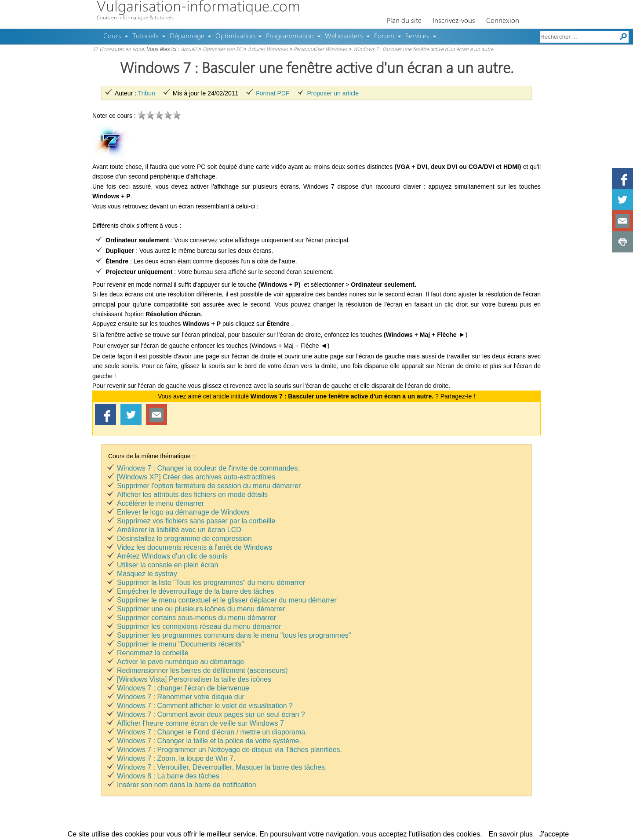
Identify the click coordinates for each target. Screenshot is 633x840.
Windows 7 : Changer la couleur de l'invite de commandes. (208, 468)
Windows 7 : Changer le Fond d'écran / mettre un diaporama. (212, 732)
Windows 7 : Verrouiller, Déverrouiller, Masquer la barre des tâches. (222, 767)
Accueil (189, 50)
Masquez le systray (147, 574)
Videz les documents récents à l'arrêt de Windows (195, 547)
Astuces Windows (268, 50)
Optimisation (235, 37)
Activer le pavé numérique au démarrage (180, 662)
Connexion (503, 21)
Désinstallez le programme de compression (184, 539)
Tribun (147, 93)
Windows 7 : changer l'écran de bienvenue (183, 688)
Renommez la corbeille (153, 653)
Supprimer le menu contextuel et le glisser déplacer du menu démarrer (227, 600)
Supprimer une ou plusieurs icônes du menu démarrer (201, 609)
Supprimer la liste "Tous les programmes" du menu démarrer (211, 583)
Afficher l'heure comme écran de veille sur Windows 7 (200, 723)
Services (417, 37)
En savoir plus (511, 834)
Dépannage (187, 37)
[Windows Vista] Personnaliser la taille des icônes (194, 679)
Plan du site (404, 21)
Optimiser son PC (222, 50)
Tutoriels (146, 37)
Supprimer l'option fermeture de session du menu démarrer (209, 486)
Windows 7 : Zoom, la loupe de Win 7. (176, 758)
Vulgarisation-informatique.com (198, 8)
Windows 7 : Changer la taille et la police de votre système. (209, 741)
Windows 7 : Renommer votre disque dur (181, 697)
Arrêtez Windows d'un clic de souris (172, 556)
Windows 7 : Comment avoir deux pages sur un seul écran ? (211, 714)
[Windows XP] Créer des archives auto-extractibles (196, 477)
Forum (384, 37)
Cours (112, 37)
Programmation (290, 37)
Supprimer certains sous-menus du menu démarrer (196, 618)
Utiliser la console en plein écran (167, 565)
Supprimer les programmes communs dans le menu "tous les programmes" (234, 635)
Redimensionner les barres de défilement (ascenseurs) (202, 670)
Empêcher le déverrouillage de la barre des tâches (196, 591)
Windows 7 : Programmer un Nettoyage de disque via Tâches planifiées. (229, 750)
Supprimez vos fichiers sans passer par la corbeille (196, 521)
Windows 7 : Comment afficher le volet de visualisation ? (205, 706)
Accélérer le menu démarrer (160, 503)
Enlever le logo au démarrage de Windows (183, 512)
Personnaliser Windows (320, 50)
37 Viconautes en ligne (118, 50)
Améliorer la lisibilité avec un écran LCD (179, 530)
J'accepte (554, 834)
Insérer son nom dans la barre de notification (187, 785)
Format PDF (273, 93)
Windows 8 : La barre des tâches (168, 776)
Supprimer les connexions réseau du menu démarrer (199, 626)
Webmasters (344, 37)
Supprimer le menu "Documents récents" (180, 644)
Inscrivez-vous (454, 21)
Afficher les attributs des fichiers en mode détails (192, 495)
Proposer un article (333, 93)
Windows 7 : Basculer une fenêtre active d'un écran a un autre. (424, 50)
